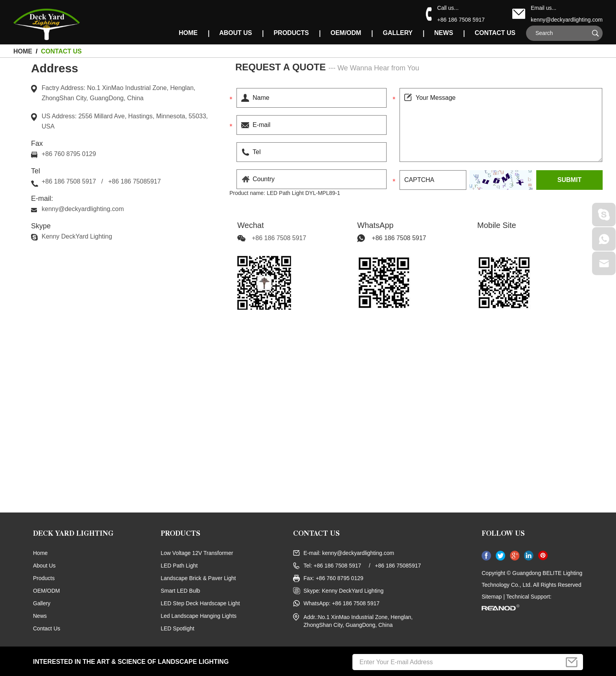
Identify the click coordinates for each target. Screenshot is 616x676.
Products (291, 33)
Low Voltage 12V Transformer (197, 553)
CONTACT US (316, 535)
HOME (188, 33)
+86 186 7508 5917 (399, 238)
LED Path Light (179, 566)
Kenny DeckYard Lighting (77, 236)
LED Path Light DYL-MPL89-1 (303, 193)
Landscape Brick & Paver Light (198, 578)
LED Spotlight (178, 628)
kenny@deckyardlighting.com (567, 20)
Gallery (398, 33)
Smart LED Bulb (180, 591)
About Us (236, 33)
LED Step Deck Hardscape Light (200, 603)
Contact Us (495, 33)
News (444, 33)
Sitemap (492, 597)
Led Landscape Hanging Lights (199, 616)
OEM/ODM (346, 33)
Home (40, 553)
